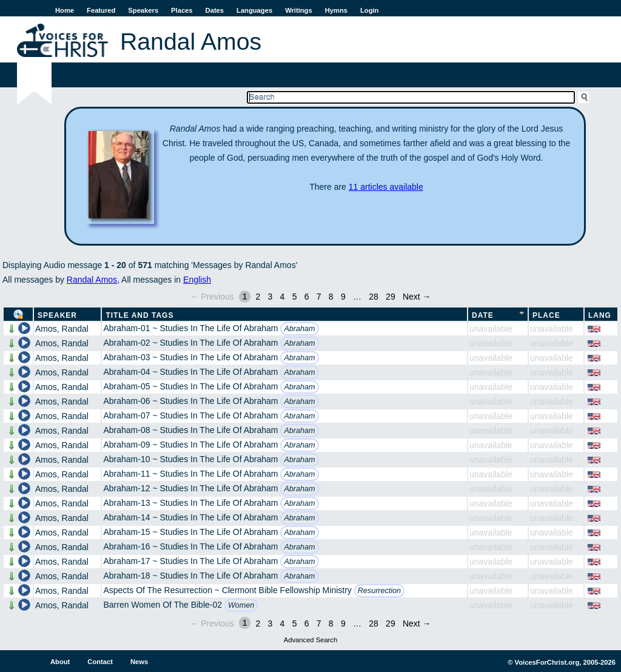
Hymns (336, 10)
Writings (299, 10)
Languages (254, 10)
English (197, 280)
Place (546, 315)
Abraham (299, 329)
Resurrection (379, 591)
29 (391, 297)
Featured (101, 10)
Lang (600, 315)
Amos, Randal (62, 329)
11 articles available (386, 187)
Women (241, 605)
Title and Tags (139, 315)
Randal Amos (92, 280)
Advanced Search (310, 640)
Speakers (143, 10)
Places (182, 10)
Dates (215, 10)
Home (65, 10)
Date (483, 315)
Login (369, 10)
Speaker (57, 315)
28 (374, 297)
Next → (417, 297)
